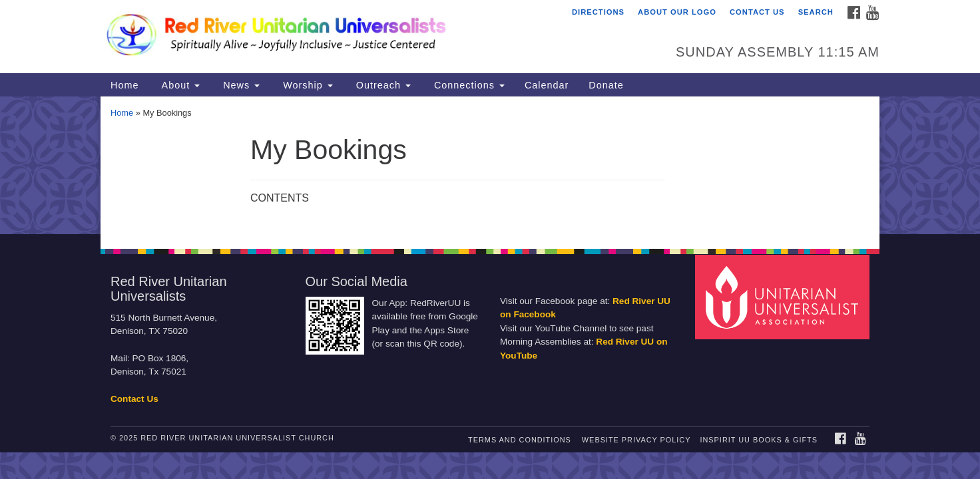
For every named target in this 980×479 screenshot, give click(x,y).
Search (816, 12)
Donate (606, 85)
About (179, 85)
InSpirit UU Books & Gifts (758, 440)
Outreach (382, 85)
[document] (490, 165)
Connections (468, 85)
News (240, 85)
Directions (598, 12)
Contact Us (757, 12)
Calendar (547, 85)
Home (124, 85)
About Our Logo (677, 12)
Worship (306, 85)
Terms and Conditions (520, 440)
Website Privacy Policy (636, 440)
